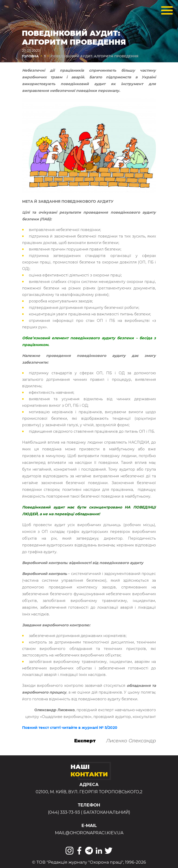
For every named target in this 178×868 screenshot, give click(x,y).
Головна (30, 56)
